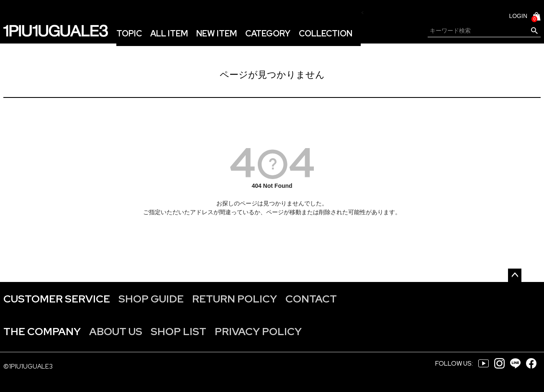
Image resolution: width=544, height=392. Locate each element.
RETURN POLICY (235, 299)
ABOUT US (116, 332)
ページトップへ (515, 275)
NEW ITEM (217, 33)
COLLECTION (326, 33)
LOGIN (518, 16)
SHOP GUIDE (151, 299)
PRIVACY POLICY (258, 332)
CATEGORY (268, 33)
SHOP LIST (178, 332)
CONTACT (311, 299)
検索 (534, 31)
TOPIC (129, 33)
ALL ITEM (169, 33)
